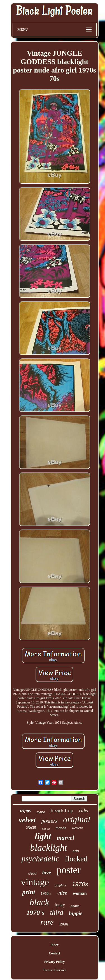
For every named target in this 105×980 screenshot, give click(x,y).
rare (47, 922)
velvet (27, 820)
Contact (54, 953)
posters (50, 821)
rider (84, 811)
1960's (46, 894)
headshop (62, 811)
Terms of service (55, 970)
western (78, 828)
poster (69, 870)
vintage (35, 882)
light (43, 836)
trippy (26, 811)
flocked (76, 859)
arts (76, 851)
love (46, 873)
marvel (66, 838)
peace (75, 906)
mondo (61, 828)
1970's (35, 913)
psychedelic (40, 859)
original (77, 819)
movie (41, 812)
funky (60, 905)
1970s (80, 884)
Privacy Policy (55, 962)
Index (54, 945)
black (39, 902)
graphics (60, 885)
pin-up (46, 829)
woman (80, 893)
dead (32, 873)
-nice (62, 893)
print (29, 892)
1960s (64, 924)
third (57, 912)
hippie (76, 913)
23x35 (31, 828)
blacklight (49, 848)
